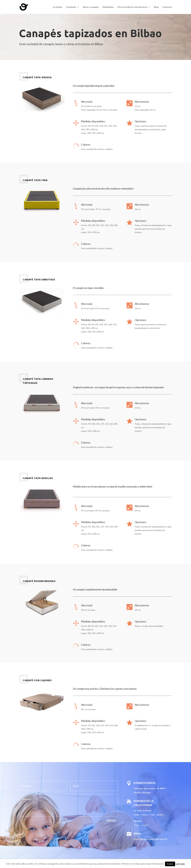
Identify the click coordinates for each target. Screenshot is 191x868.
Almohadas (108, 7)
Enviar (111, 821)
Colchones (71, 7)
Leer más (180, 864)
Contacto (167, 7)
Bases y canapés (91, 7)
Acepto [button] (170, 864)
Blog (156, 7)
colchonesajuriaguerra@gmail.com (150, 839)
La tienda (57, 7)
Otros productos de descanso (132, 7)
